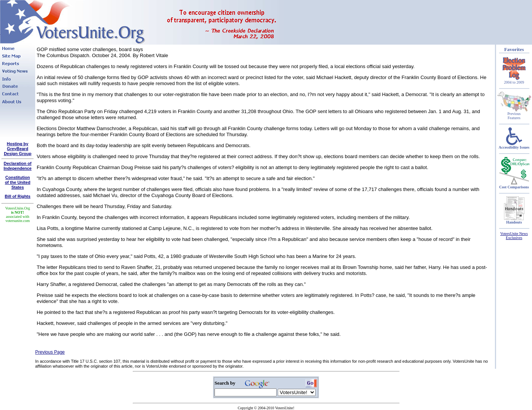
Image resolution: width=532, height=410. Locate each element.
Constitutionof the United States (18, 182)
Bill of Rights (18, 196)
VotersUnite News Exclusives (514, 236)
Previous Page (50, 352)
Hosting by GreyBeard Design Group (18, 149)
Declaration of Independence (18, 166)
